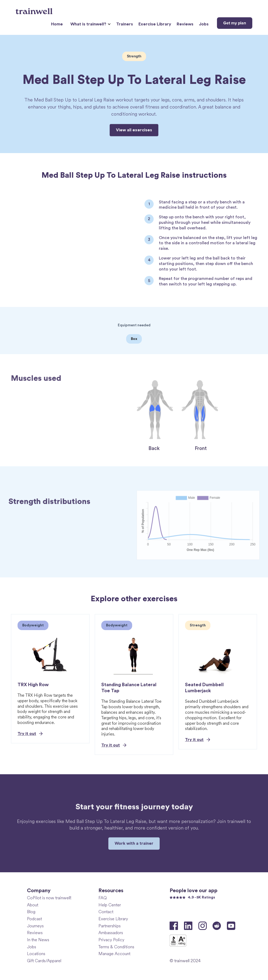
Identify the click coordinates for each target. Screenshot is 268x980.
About (33, 905)
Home (57, 24)
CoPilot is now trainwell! (49, 898)
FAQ (103, 898)
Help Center (110, 905)
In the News (38, 940)
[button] (90, 24)
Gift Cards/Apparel (44, 961)
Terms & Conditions (116, 947)
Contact (106, 912)
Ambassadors (111, 933)
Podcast (34, 919)
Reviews (185, 24)
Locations (36, 954)
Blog (31, 912)
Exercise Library (155, 24)
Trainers (125, 24)
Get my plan (235, 23)
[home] (35, 9)
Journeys (35, 926)
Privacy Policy (111, 940)
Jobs (204, 24)
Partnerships (110, 926)
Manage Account (114, 954)
